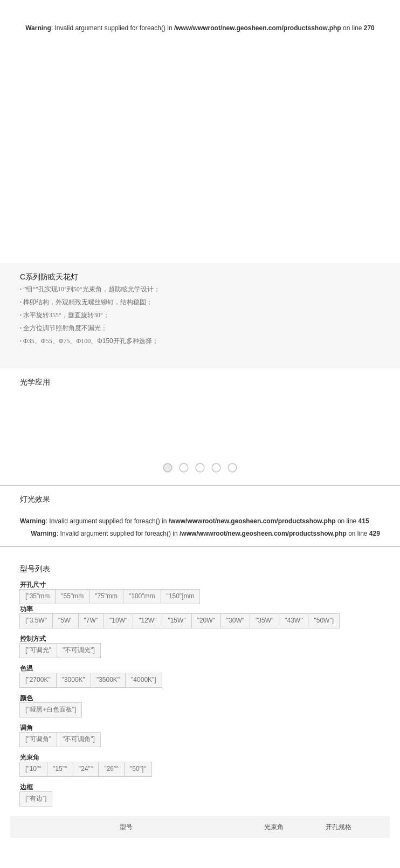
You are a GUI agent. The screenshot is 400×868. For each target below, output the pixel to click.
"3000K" (74, 680)
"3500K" (108, 680)
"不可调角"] (79, 739)
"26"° (111, 769)
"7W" (91, 620)
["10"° (33, 769)
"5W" (65, 620)
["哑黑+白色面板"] (51, 709)
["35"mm (37, 596)
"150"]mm (181, 596)
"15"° (60, 769)
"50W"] (324, 620)
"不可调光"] (79, 650)
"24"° (86, 769)
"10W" (118, 620)
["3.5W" (36, 620)
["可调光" (38, 650)
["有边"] (36, 798)
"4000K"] (144, 680)
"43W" (294, 620)
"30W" (235, 620)
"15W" (177, 620)
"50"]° (138, 769)
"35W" (264, 620)
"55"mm (72, 596)
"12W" (147, 620)
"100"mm (142, 596)
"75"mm (106, 596)
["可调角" (38, 739)
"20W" (206, 620)
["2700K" (38, 680)
